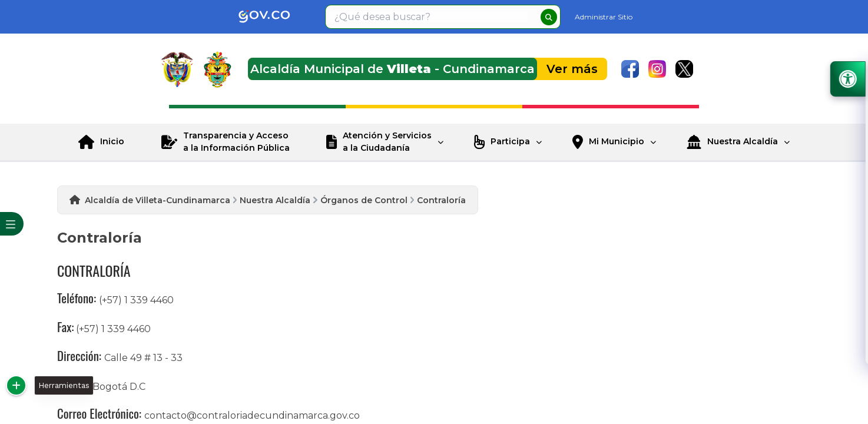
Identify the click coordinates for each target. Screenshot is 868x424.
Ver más (572, 69)
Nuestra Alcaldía (743, 141)
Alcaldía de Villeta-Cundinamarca (158, 200)
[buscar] (549, 17)
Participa (510, 141)
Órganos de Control (364, 200)
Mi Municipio (617, 141)
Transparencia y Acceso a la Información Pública (236, 142)
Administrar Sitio (604, 17)
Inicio (112, 141)
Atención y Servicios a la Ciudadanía (387, 142)
